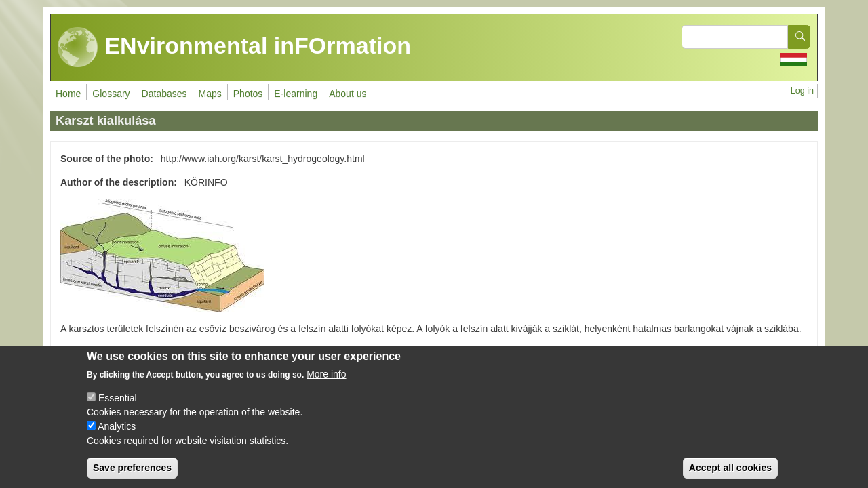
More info (326, 387)
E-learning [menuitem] (296, 94)
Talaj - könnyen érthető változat (126, 352)
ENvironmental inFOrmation (234, 47)
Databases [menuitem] (164, 94)
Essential (118, 411)
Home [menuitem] (68, 94)
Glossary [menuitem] (111, 94)
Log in (802, 91)
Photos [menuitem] (248, 94)
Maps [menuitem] (210, 94)
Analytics (117, 439)
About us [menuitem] (348, 94)
